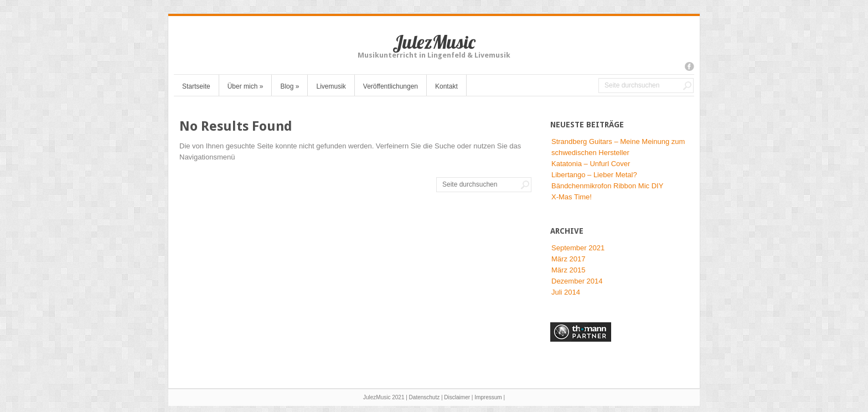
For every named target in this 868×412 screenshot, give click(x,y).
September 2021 (578, 248)
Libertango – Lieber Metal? (594, 175)
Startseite (196, 86)
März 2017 (568, 259)
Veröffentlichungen (391, 86)
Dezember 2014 (577, 281)
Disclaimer (457, 397)
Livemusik (331, 86)
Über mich (246, 86)
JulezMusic (434, 42)
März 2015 (568, 270)
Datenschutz (425, 397)
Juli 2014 (566, 292)
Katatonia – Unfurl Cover (591, 164)
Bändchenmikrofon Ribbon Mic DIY (607, 186)
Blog (290, 86)
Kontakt (446, 86)
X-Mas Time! (572, 197)
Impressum (488, 397)
